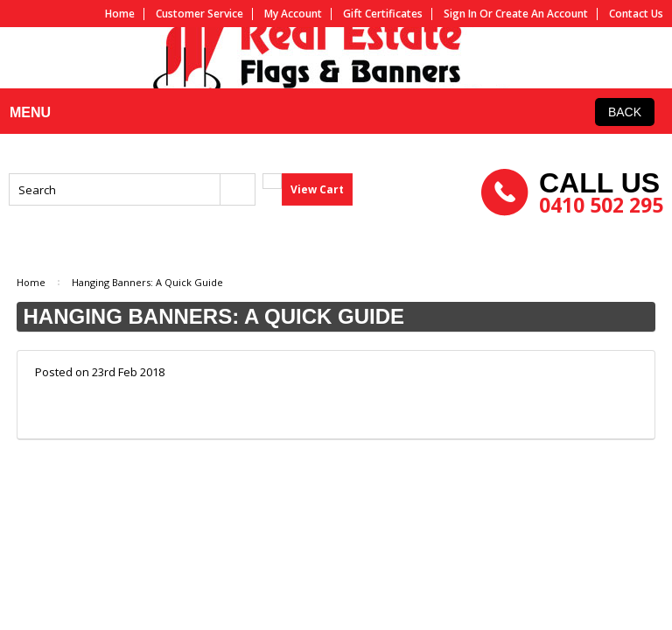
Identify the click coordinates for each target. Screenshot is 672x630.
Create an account (542, 14)
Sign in (460, 14)
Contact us (636, 14)
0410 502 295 (601, 240)
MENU (27, 180)
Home (120, 14)
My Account (293, 14)
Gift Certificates (383, 14)
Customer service (199, 14)
